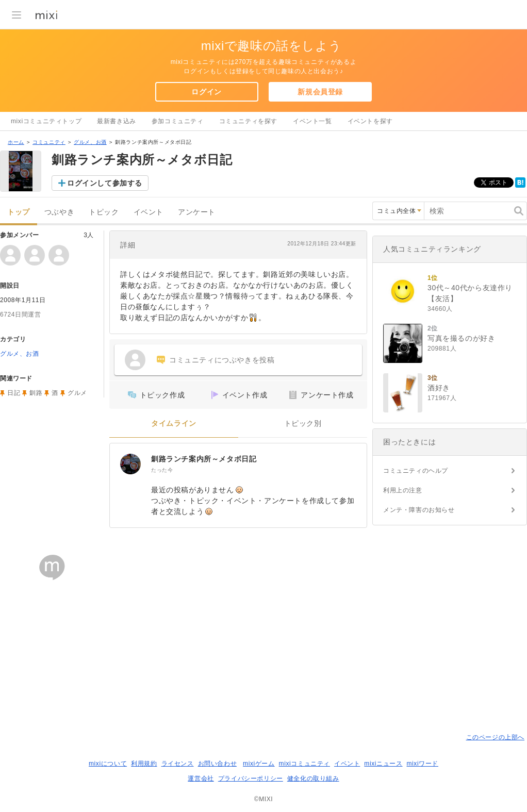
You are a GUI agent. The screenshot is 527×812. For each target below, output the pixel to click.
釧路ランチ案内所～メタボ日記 (204, 459)
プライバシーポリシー (251, 778)
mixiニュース (383, 764)
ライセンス (178, 764)
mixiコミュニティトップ (46, 121)
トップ (19, 212)
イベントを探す (370, 121)
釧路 (36, 393)
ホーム (16, 142)
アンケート (197, 212)
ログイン (206, 92)
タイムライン (174, 424)
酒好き (439, 388)
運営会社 (201, 778)
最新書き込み (117, 121)
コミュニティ (49, 142)
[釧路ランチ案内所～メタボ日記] (130, 464)
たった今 (162, 470)
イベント (149, 212)
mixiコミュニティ (304, 764)
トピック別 (303, 424)
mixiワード (422, 764)
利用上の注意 (403, 490)
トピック (104, 212)
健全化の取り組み (313, 778)
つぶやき (59, 212)
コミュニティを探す (248, 121)
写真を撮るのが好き (461, 338)
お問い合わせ (218, 764)
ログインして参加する (105, 183)
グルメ (77, 393)
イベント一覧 (312, 121)
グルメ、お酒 (90, 142)
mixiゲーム (259, 764)
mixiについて (108, 764)
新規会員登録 (320, 92)
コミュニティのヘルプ (416, 471)
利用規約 (144, 764)
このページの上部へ (495, 737)
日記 (14, 393)
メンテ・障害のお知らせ (419, 510)
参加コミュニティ (178, 121)
